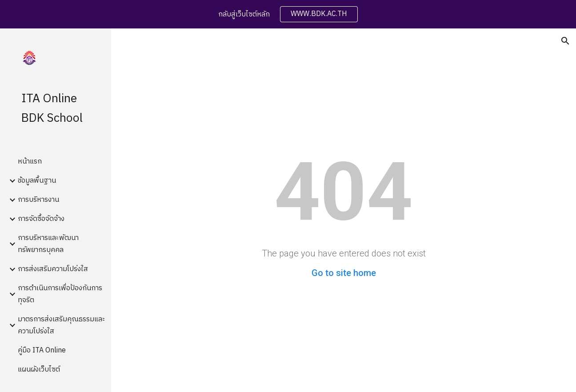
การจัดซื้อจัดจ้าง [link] (41, 219)
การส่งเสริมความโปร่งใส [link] (53, 269)
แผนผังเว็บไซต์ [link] (39, 370)
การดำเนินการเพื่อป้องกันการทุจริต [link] (60, 294)
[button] (565, 41)
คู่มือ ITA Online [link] (42, 350)
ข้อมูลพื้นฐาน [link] (37, 181)
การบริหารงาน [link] (38, 200)
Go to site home (344, 273)
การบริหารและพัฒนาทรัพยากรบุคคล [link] (48, 244)
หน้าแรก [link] (30, 162)
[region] (288, 14)
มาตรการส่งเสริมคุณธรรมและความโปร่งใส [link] (62, 325)
